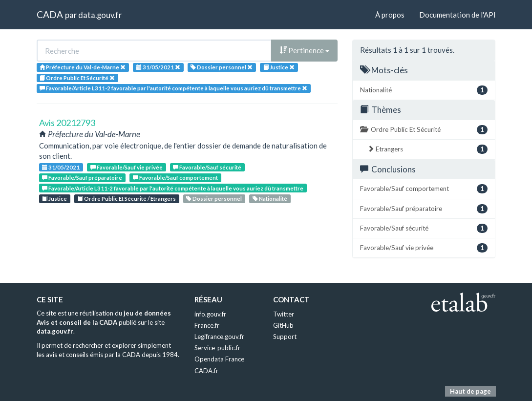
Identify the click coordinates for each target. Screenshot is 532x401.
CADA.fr (206, 371)
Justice (54, 199)
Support (285, 337)
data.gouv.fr (100, 15)
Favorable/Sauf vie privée (127, 167)
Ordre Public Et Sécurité (424, 130)
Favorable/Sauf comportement (175, 178)
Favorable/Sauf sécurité (207, 167)
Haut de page (470, 391)
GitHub (283, 325)
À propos (390, 15)
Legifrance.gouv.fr (219, 337)
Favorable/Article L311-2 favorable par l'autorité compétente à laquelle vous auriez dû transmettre (173, 188)
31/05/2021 (61, 167)
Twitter (284, 314)
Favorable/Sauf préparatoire (82, 178)
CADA (50, 14)
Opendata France (219, 359)
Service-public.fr (217, 348)
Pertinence (304, 50)
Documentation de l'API (458, 15)
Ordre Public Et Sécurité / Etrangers (127, 199)
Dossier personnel (214, 199)
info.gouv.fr (210, 314)
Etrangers (427, 149)
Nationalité (270, 199)
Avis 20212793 (67, 123)
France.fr (207, 325)
